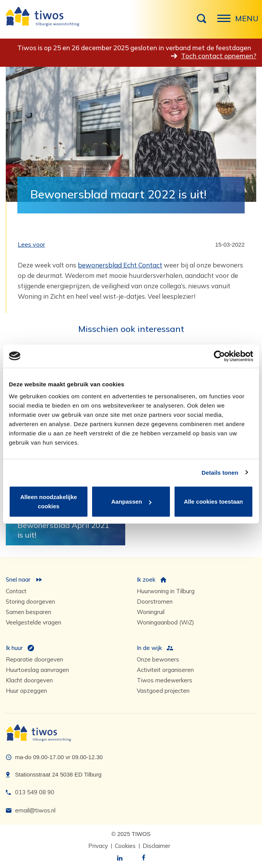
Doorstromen (155, 602)
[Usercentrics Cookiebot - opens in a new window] (219, 356)
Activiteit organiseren (165, 670)
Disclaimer (156, 846)
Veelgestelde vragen (34, 622)
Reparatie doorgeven (34, 659)
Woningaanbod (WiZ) (165, 622)
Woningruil (151, 612)
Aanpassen (131, 502)
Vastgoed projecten (163, 691)
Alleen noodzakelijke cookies (49, 502)
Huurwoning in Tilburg (166, 591)
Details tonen (220, 472)
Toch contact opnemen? (219, 56)
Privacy (98, 846)
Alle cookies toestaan (213, 502)
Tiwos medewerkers (165, 680)
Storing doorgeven (30, 602)
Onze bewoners (158, 659)
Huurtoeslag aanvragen (37, 670)
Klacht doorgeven (29, 680)
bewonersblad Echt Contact (120, 265)
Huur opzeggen (26, 691)
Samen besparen (29, 612)
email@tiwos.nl (35, 810)
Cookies (125, 846)
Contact (16, 591)
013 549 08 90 (35, 792)
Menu (226, 22)
